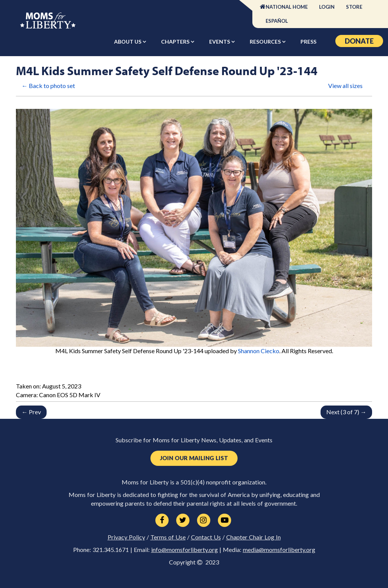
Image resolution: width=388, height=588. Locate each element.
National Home (287, 7)
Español (277, 21)
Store (354, 7)
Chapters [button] (176, 42)
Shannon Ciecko (259, 351)
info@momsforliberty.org (185, 550)
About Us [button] (128, 42)
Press (308, 42)
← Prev (31, 412)
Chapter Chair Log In (253, 537)
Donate (359, 41)
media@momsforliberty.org (279, 550)
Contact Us (206, 537)
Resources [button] (266, 42)
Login (327, 7)
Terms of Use (168, 537)
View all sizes (345, 86)
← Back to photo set (48, 86)
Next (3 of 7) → (346, 412)
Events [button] (220, 42)
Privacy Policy (126, 537)
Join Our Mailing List (194, 458)
